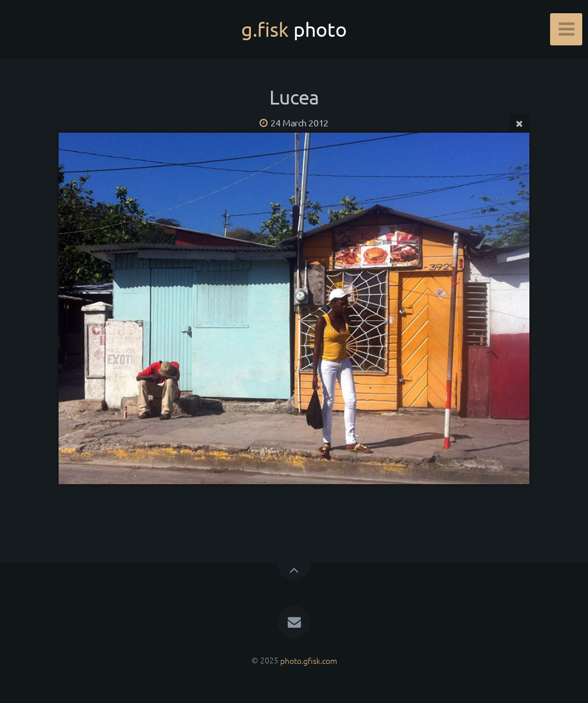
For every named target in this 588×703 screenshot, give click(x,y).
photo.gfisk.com (309, 660)
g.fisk (294, 29)
